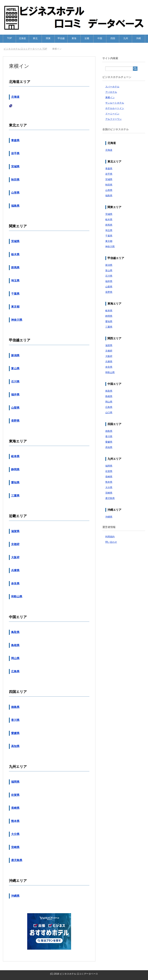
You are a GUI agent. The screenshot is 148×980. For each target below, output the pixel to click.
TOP (10, 38)
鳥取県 (15, 632)
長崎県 (15, 808)
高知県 (15, 746)
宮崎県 (15, 847)
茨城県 (15, 241)
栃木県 (15, 254)
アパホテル (111, 92)
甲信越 (61, 38)
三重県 (15, 496)
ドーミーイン (112, 114)
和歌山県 (17, 597)
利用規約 (110, 537)
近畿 (87, 38)
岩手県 (15, 153)
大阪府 (15, 557)
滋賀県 (15, 531)
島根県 (15, 645)
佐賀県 (15, 795)
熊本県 (15, 821)
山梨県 (15, 408)
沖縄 (138, 38)
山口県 (109, 413)
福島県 (15, 206)
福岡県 (15, 782)
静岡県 (15, 469)
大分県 (15, 834)
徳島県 (15, 707)
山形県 (15, 193)
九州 (126, 38)
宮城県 (15, 167)
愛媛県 (15, 733)
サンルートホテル (115, 103)
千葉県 (15, 294)
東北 (35, 38)
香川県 (15, 720)
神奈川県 (17, 320)
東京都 (15, 307)
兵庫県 (15, 570)
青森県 (15, 140)
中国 (100, 38)
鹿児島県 (17, 860)
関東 (48, 38)
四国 (113, 38)
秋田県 (15, 180)
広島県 (15, 671)
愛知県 (15, 482)
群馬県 (15, 268)
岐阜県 (15, 456)
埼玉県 (15, 281)
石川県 (15, 382)
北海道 (22, 38)
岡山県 (15, 658)
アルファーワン (113, 119)
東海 (74, 38)
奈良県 (15, 584)
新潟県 (15, 355)
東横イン (110, 97)
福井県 (15, 395)
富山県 (15, 368)
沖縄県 (15, 896)
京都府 (15, 544)
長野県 (15, 421)
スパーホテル (112, 87)
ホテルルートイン (115, 108)
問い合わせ (111, 542)
